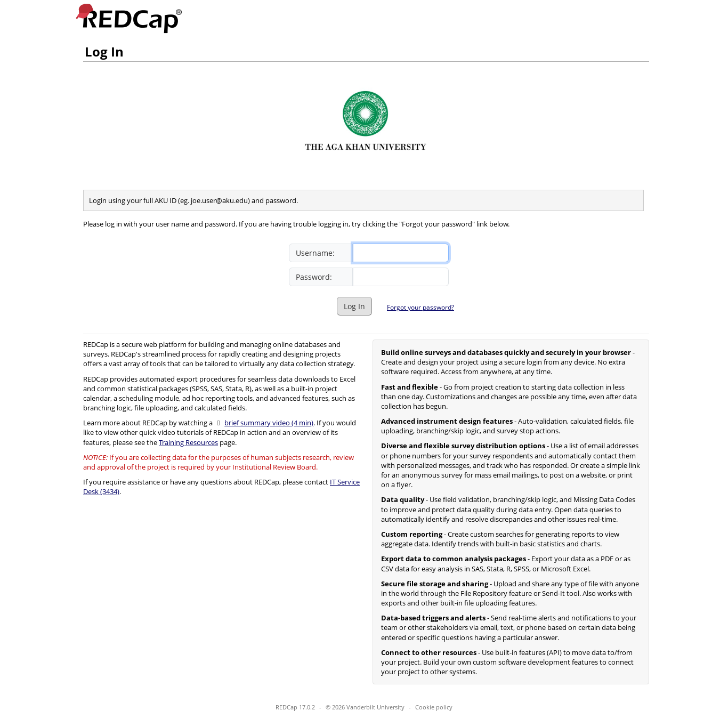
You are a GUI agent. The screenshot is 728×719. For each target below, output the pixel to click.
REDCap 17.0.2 (295, 707)
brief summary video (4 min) (269, 423)
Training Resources (188, 442)
